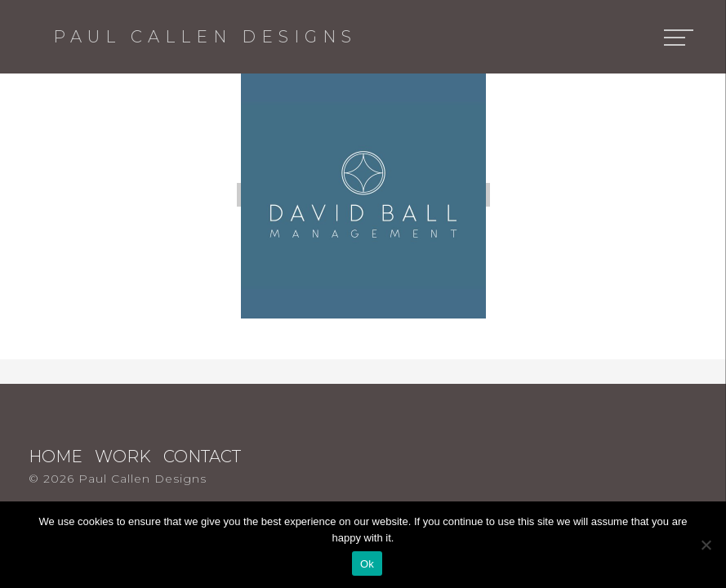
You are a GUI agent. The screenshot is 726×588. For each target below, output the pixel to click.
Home (56, 457)
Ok (367, 564)
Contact (202, 457)
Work (123, 457)
